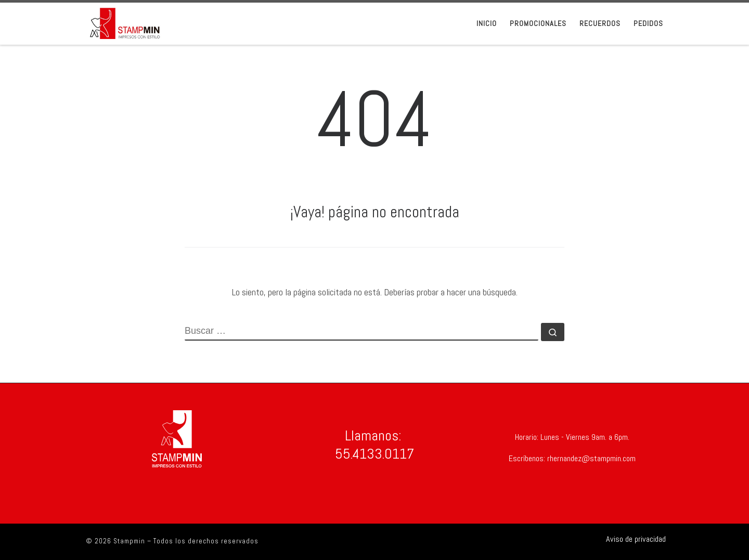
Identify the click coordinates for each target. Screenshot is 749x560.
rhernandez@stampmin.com (590, 458)
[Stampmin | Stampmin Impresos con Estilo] (125, 22)
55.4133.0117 (374, 454)
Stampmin (129, 541)
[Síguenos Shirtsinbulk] (632, 539)
